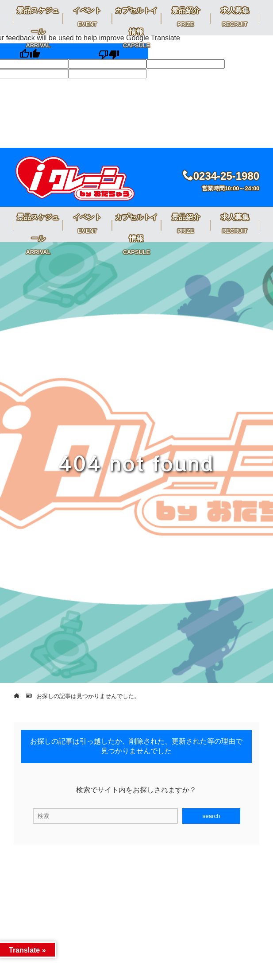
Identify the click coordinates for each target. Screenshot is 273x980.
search (211, 816)
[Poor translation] (109, 51)
